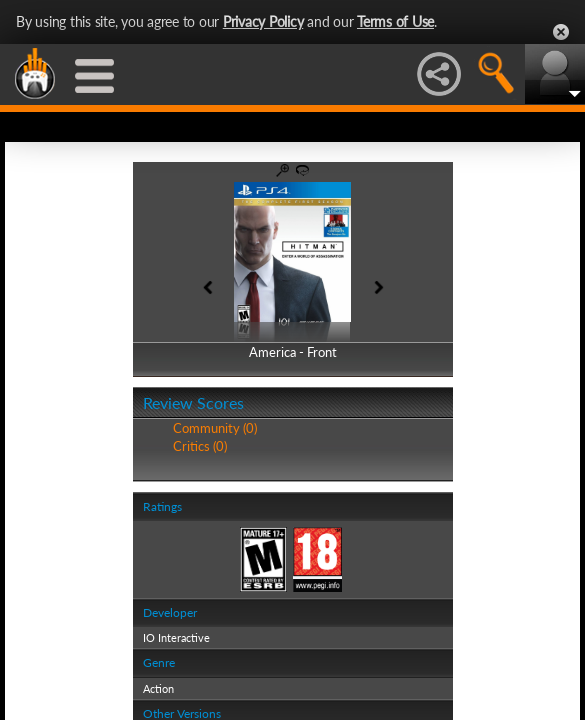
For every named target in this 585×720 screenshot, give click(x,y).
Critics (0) (200, 446)
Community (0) (215, 428)
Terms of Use (395, 21)
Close (561, 32)
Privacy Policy (263, 21)
